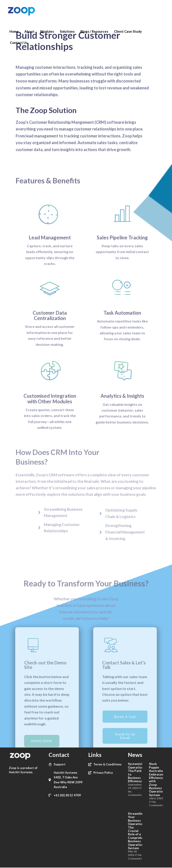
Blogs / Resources (94, 31)
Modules (47, 31)
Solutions (67, 31)
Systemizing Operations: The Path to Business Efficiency (137, 772)
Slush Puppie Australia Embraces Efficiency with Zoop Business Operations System (158, 779)
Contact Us (19, 43)
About (29, 31)
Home (14, 31)
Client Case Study (128, 31)
